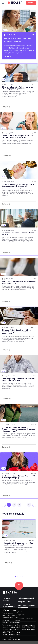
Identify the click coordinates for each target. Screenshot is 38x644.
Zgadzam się (28, 625)
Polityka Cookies (24, 602)
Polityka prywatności (26, 598)
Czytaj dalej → (8, 57)
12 (29, 505)
